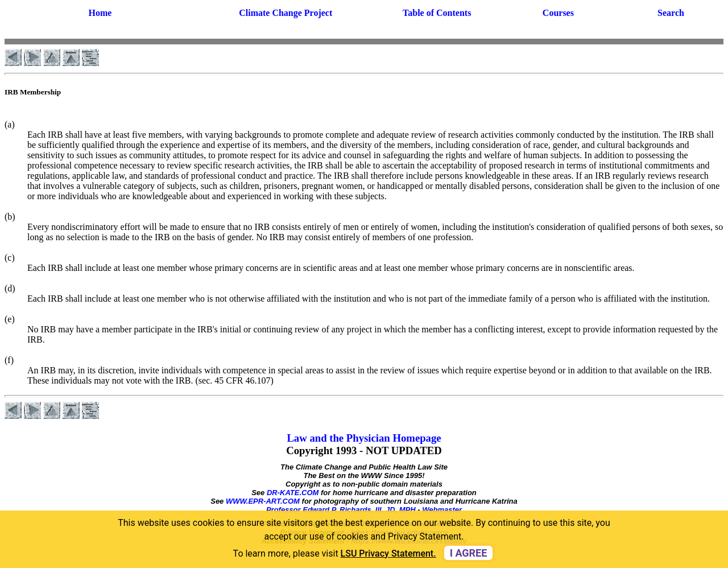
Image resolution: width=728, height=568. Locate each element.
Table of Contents (437, 13)
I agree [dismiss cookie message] (469, 553)
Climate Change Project (286, 13)
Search (671, 13)
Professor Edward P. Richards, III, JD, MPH (341, 510)
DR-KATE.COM (293, 493)
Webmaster (442, 510)
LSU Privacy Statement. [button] (388, 553)
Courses (558, 13)
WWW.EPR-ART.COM (263, 501)
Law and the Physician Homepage (364, 438)
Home (100, 13)
